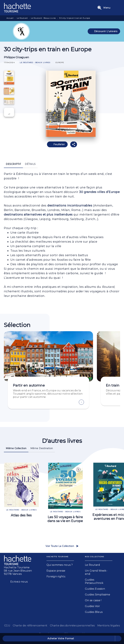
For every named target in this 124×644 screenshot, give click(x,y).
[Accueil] (17, 8)
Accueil (10, 18)
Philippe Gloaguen (16, 57)
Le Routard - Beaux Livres (43, 18)
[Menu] (108, 8)
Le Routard (22, 18)
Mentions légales (109, 626)
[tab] (13, 164)
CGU (7, 626)
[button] (104, 31)
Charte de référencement (30, 626)
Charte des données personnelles (72, 626)
